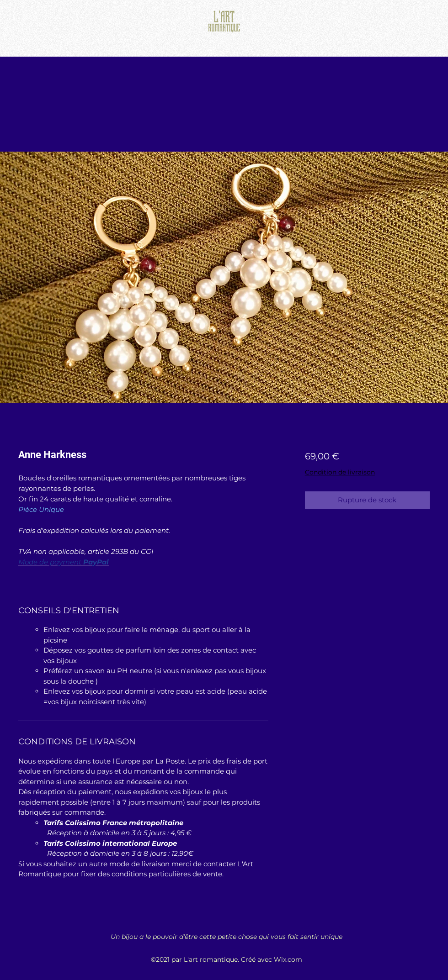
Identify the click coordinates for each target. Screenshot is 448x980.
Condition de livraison (340, 472)
